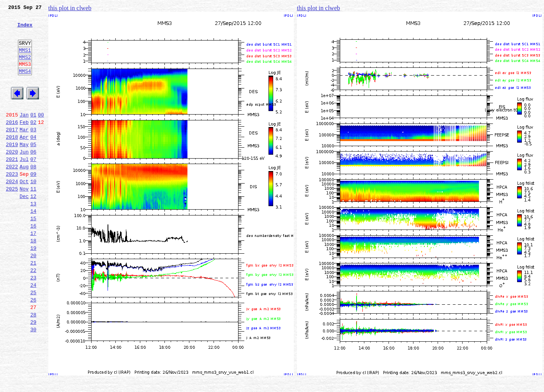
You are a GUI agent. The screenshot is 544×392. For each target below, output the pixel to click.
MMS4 (25, 84)
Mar (24, 150)
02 (34, 142)
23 (34, 322)
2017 (12, 150)
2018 (12, 159)
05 (34, 168)
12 (34, 228)
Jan (24, 133)
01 (34, 133)
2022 (12, 193)
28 (34, 365)
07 (34, 185)
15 (34, 253)
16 (34, 262)
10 (34, 210)
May (24, 168)
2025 (12, 219)
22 (34, 313)
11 (34, 219)
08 (34, 193)
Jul (24, 185)
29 (34, 373)
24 (34, 330)
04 (34, 159)
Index (25, 29)
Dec (24, 228)
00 (41, 133)
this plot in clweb (70, 8)
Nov (24, 219)
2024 (12, 210)
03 (34, 150)
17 (34, 270)
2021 (12, 185)
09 (34, 202)
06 (34, 176)
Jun (24, 176)
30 (34, 382)
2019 (12, 168)
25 (34, 339)
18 (34, 279)
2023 (12, 202)
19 (34, 288)
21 (34, 305)
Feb (24, 142)
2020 (12, 176)
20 (34, 296)
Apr (24, 159)
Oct (24, 210)
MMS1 (25, 59)
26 (34, 348)
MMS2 (25, 67)
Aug (24, 193)
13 (34, 236)
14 (34, 245)
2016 (12, 142)
